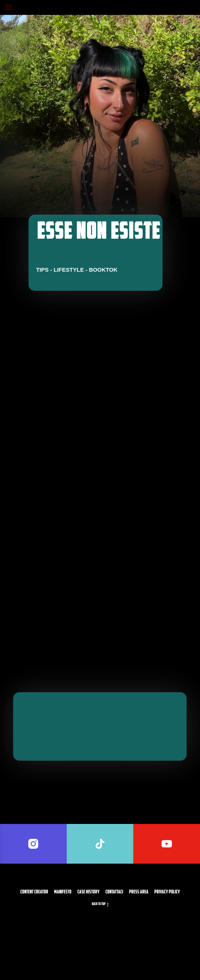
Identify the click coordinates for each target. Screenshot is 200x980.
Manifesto (63, 929)
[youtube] (167, 881)
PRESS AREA (139, 929)
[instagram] (33, 881)
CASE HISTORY (88, 929)
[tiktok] (100, 881)
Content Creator (34, 929)
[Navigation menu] (8, 7)
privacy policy (167, 929)
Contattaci (114, 929)
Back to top (100, 942)
